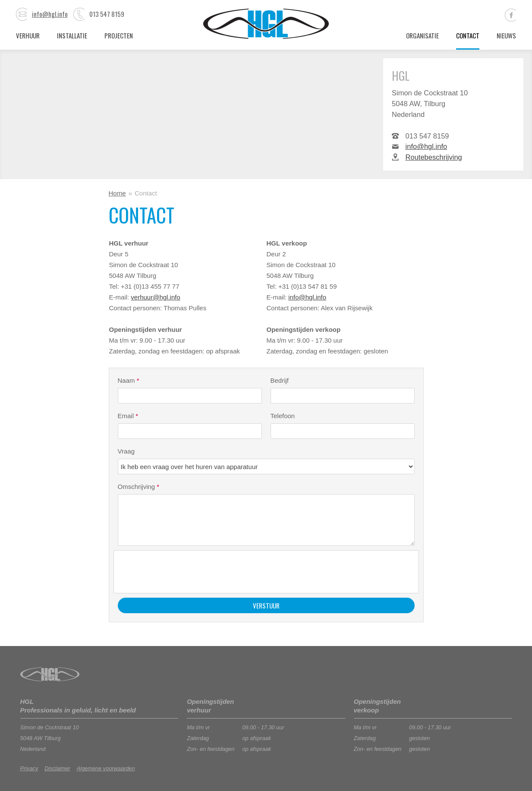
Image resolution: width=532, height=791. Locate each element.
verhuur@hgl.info (155, 297)
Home (117, 193)
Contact (468, 35)
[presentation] (184, 572)
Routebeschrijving (434, 157)
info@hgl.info (42, 14)
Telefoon (283, 416)
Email (128, 416)
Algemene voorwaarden (106, 768)
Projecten (119, 35)
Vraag (126, 451)
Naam (129, 380)
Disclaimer (57, 768)
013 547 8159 (99, 14)
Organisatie (422, 35)
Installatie (72, 35)
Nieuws (506, 35)
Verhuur (28, 35)
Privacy (29, 768)
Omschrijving (139, 487)
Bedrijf (280, 380)
